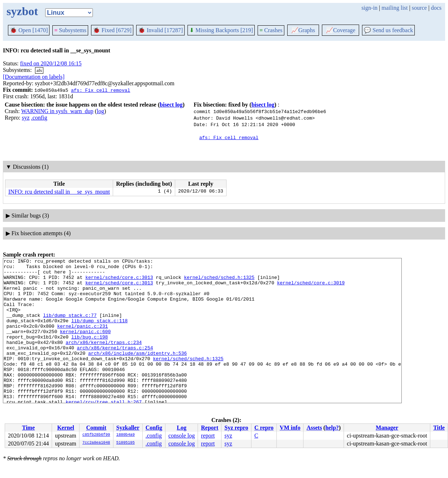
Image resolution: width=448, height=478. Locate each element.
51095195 (126, 443)
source (419, 8)
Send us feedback (388, 30)
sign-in (369, 8)
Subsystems (70, 30)
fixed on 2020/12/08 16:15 (51, 63)
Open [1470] (29, 30)
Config (154, 428)
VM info (290, 428)
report (208, 436)
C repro (264, 428)
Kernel (66, 428)
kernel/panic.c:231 (82, 340)
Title (439, 428)
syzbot (22, 11)
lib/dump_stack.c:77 (70, 327)
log (100, 111)
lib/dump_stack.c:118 (99, 333)
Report (210, 428)
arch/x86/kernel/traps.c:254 (115, 366)
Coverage (341, 30)
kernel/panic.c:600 (85, 346)
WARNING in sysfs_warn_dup (57, 111)
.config (39, 118)
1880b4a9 (126, 435)
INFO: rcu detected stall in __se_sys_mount (59, 192)
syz (26, 118)
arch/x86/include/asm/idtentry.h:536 (137, 373)
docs (436, 8)
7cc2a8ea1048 (96, 443)
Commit (96, 428)
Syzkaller (128, 428)
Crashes (271, 30)
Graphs (303, 30)
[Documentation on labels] (34, 77)
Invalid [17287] (160, 30)
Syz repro (236, 428)
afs (39, 70)
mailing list (395, 8)
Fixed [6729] (112, 30)
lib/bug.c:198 (89, 353)
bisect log (171, 105)
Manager (387, 428)
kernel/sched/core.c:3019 (311, 288)
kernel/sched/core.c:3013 (119, 281)
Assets (314, 428)
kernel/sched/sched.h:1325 (219, 281)
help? (332, 428)
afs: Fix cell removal (100, 90)
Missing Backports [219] (221, 30)
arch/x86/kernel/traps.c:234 (104, 359)
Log (182, 428)
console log (182, 436)
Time (28, 428)
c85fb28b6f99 (96, 435)
